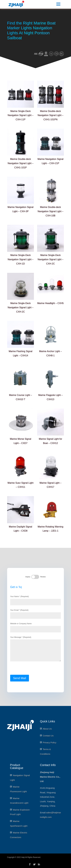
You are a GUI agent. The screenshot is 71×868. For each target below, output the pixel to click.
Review (43, 574)
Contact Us (48, 736)
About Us (47, 729)
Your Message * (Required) (36, 650)
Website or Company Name (36, 626)
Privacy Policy (50, 743)
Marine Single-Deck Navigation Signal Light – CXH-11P (21, 115)
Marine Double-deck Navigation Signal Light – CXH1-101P (21, 163)
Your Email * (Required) (36, 612)
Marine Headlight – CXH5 (50, 303)
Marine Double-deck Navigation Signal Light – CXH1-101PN (50, 115)
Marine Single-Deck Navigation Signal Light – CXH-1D (21, 259)
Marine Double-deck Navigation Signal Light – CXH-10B (50, 211)
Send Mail (19, 680)
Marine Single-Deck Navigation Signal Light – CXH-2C (50, 259)
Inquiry (27, 574)
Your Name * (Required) (36, 598)
